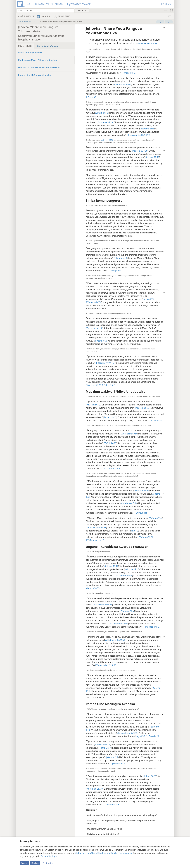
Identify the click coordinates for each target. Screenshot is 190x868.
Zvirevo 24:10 (101, 113)
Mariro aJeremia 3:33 (127, 733)
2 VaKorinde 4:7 (129, 434)
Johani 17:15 (129, 73)
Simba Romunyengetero (30, 53)
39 (101, 789)
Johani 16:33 (150, 776)
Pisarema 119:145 (105, 363)
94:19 (147, 135)
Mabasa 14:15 (152, 627)
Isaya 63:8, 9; (142, 736)
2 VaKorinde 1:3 (103, 745)
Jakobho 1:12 (119, 764)
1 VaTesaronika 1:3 (95, 540)
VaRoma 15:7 (128, 611)
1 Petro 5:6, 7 (108, 385)
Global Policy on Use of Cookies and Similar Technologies (103, 853)
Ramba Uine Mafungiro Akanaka (34, 75)
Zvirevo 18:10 (153, 157)
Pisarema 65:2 (93, 405)
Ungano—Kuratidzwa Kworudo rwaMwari (39, 68)
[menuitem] (171, 10)
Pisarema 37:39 (140, 151)
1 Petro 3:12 (101, 341)
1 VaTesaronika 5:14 (118, 624)
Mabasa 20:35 (93, 588)
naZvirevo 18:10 (107, 140)
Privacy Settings (49, 856)
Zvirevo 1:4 (142, 513)
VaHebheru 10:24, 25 (115, 640)
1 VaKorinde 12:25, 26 (105, 665)
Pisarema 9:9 (112, 805)
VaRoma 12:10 (132, 569)
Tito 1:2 (135, 531)
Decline (35, 863)
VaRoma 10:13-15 (123, 84)
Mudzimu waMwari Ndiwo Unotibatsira (38, 60)
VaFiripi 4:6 (115, 271)
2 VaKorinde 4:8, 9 (111, 468)
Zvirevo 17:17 (112, 566)
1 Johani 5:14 (121, 258)
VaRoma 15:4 (156, 518)
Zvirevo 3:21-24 (142, 491)
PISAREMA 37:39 (148, 43)
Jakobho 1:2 (112, 757)
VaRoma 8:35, (93, 789)
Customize (48, 863)
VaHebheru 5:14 (129, 503)
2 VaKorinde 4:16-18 (96, 528)
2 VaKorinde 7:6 (94, 302)
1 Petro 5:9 (91, 97)
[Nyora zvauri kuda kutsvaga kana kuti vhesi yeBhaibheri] (44, 10)
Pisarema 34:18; (136, 135)
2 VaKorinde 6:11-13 (102, 605)
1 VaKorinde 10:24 (123, 576)
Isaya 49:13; (148, 299)
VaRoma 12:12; (147, 537)
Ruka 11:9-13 (110, 417)
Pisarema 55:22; (94, 385)
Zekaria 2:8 (154, 736)
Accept (24, 863)
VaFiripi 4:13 (110, 443)
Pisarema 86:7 (142, 408)
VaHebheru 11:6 (94, 328)
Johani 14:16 (156, 420)
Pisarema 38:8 (147, 129)
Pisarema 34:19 (105, 122)
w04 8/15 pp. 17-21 (27, 22)
